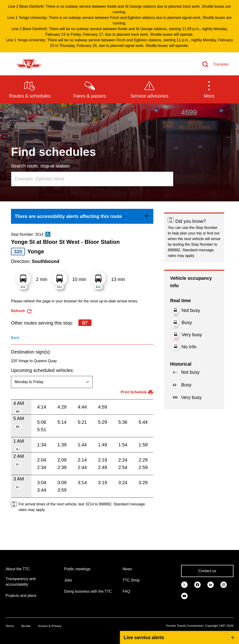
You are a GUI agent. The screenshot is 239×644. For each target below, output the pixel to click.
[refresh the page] (22, 311)
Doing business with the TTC (88, 591)
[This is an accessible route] (48, 234)
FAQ (126, 591)
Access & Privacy (49, 626)
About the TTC (18, 569)
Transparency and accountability (21, 582)
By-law (26, 626)
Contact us (207, 571)
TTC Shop (131, 580)
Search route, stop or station (40, 166)
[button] (209, 89)
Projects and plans (21, 596)
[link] (82, 216)
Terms (10, 626)
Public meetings (77, 569)
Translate (221, 64)
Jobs (68, 580)
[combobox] (92, 179)
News (127, 569)
